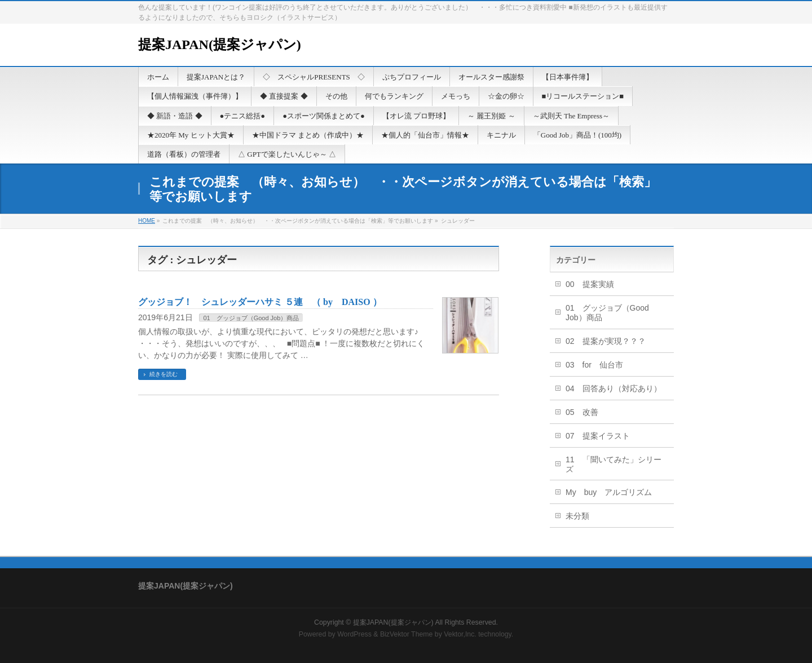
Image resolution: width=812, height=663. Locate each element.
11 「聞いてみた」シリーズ (614, 464)
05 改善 (582, 412)
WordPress (354, 634)
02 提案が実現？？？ (606, 341)
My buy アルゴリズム (609, 492)
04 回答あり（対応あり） (614, 388)
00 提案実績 (590, 284)
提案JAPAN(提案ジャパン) (220, 45)
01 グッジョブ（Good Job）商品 (251, 318)
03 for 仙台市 (594, 365)
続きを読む (164, 374)
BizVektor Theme (407, 634)
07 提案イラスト (598, 436)
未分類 (577, 516)
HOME (147, 221)
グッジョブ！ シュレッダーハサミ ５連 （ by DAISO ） (260, 302)
